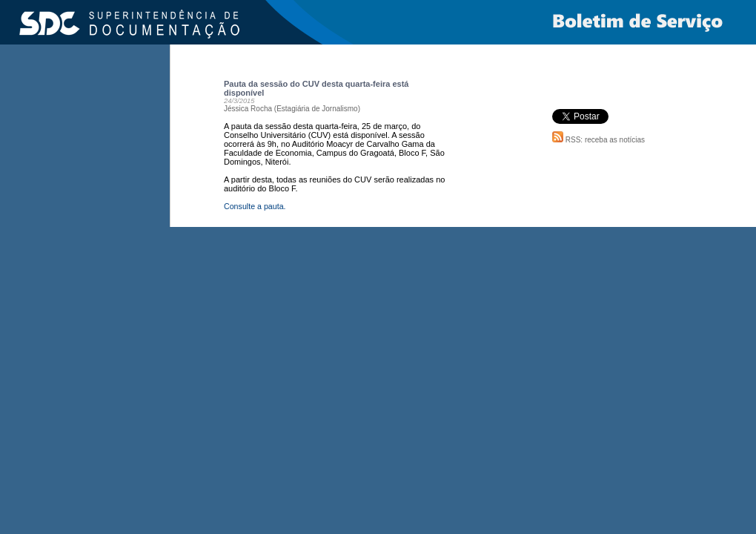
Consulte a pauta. (255, 206)
